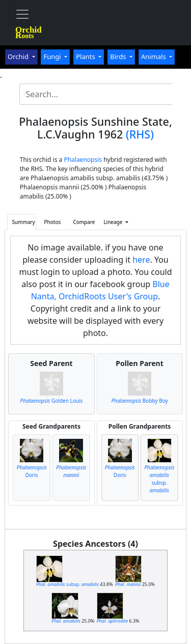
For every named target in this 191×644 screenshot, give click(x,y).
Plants (86, 57)
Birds (119, 57)
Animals (154, 57)
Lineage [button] (114, 222)
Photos (53, 222)
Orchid (19, 57)
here (141, 260)
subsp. (159, 479)
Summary (23, 222)
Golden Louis (52, 401)
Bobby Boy (139, 401)
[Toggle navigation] (22, 14)
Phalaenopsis (83, 160)
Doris (32, 471)
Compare (84, 222)
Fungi (53, 57)
